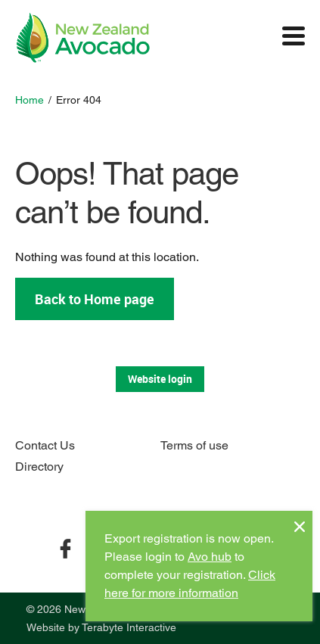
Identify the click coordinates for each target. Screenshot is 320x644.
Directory (39, 467)
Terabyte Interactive (129, 627)
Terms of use (194, 445)
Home (30, 100)
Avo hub (210, 557)
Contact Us (45, 445)
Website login (160, 379)
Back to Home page (95, 299)
